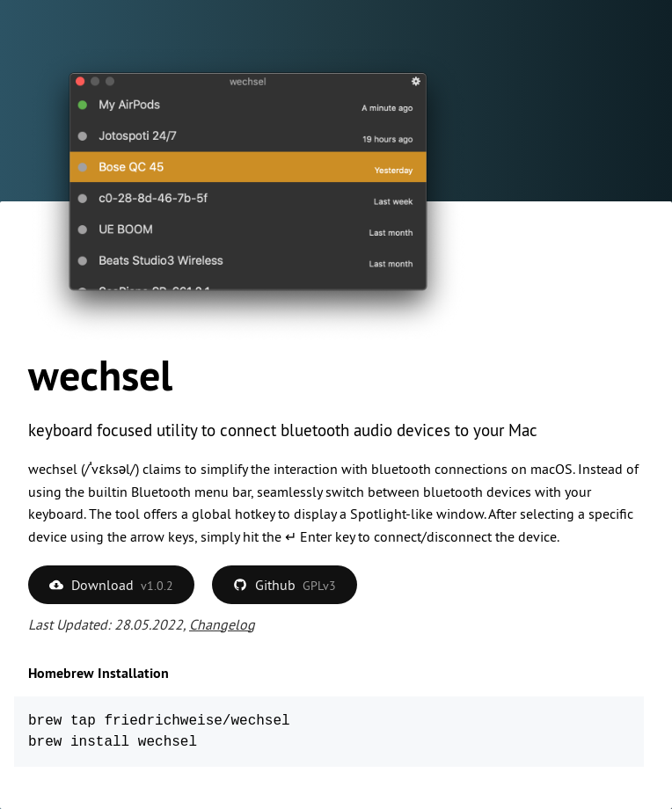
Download (111, 585)
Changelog (222, 624)
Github (285, 585)
